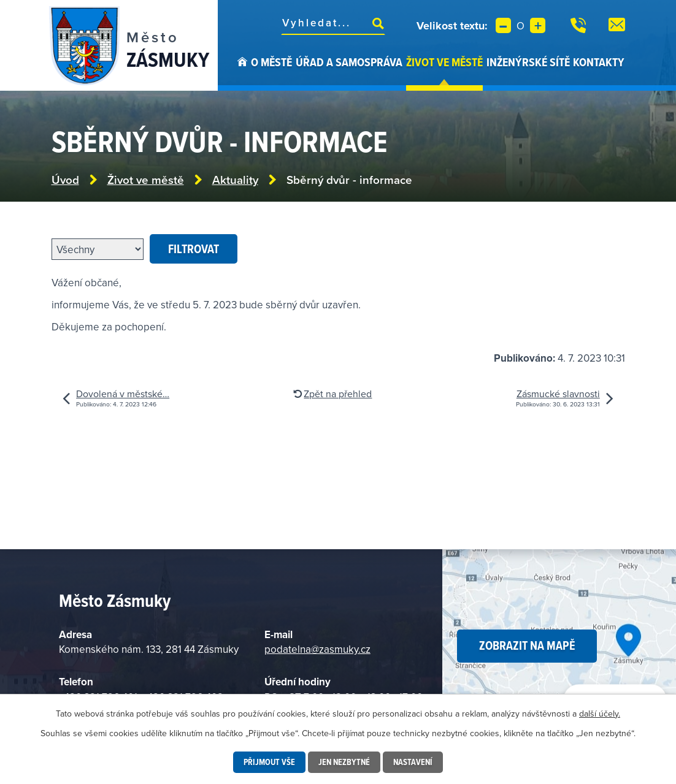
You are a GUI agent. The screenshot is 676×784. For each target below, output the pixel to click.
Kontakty (599, 62)
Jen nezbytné (344, 762)
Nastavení (413, 762)
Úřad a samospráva (349, 62)
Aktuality (235, 180)
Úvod (242, 72)
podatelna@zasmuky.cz (317, 649)
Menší (503, 25)
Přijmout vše (269, 762)
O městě (271, 62)
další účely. (600, 714)
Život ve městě (444, 62)
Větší (538, 25)
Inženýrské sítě (528, 62)
